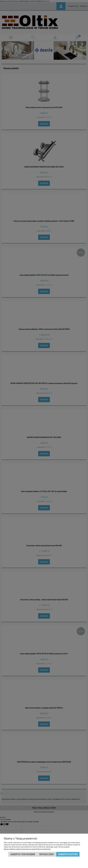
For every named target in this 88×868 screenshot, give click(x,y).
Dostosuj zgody (47, 854)
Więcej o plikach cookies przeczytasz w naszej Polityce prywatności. (27, 849)
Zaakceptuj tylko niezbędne (23, 854)
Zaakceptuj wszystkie (68, 854)
